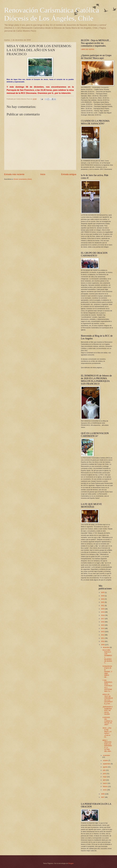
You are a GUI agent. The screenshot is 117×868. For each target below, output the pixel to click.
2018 (103, 615)
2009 (103, 645)
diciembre (106, 647)
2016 (103, 622)
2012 (103, 635)
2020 (103, 609)
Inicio (43, 174)
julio (104, 770)
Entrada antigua (69, 174)
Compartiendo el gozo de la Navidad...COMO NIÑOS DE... (107, 672)
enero (105, 790)
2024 (103, 596)
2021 (103, 606)
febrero (105, 786)
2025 (103, 592)
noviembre (106, 755)
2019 (103, 612)
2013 (103, 632)
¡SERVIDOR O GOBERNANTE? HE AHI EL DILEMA (107, 710)
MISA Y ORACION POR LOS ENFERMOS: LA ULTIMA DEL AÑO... (107, 746)
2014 (103, 628)
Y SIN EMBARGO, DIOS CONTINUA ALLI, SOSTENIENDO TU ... (107, 686)
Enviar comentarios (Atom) (23, 179)
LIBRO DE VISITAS (88, 49)
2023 (103, 599)
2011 (103, 638)
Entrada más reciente (14, 174)
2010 (103, 641)
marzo (105, 783)
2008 (103, 794)
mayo (105, 777)
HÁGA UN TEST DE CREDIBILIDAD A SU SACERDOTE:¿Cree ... (108, 699)
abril (104, 780)
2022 (103, 602)
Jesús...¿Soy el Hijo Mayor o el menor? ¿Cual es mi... (107, 732)
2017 (103, 619)
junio (105, 774)
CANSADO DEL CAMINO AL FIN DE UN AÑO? (107, 721)
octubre (106, 760)
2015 (103, 625)
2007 (103, 797)
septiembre (107, 764)
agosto (105, 767)
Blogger (71, 863)
